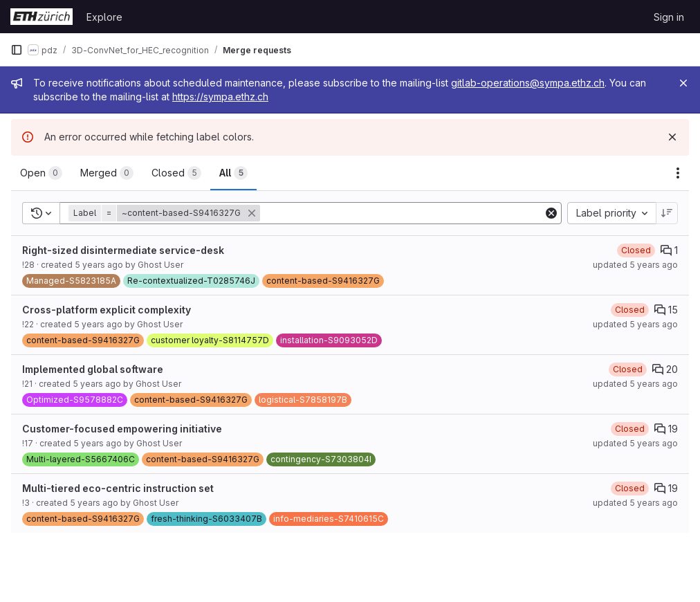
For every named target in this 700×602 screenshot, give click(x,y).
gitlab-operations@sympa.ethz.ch (528, 83)
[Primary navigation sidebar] (17, 50)
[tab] (41, 173)
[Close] (683, 83)
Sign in (669, 17)
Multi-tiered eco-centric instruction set (118, 488)
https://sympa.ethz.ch (220, 97)
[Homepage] (42, 17)
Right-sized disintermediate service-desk (123, 250)
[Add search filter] (403, 213)
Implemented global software (93, 369)
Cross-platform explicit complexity (107, 310)
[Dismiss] (672, 137)
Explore (104, 17)
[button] (166, 213)
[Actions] (678, 173)
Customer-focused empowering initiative (122, 429)
